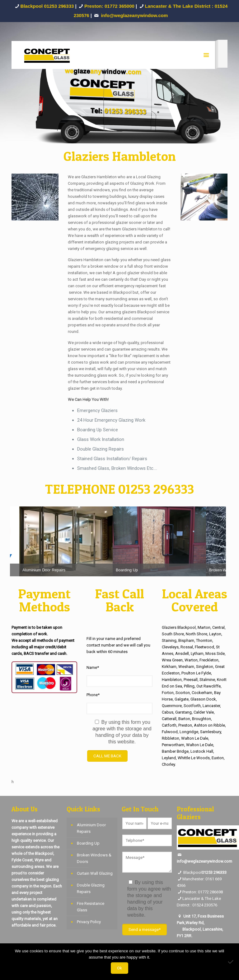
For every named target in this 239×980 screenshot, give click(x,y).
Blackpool (189, 872)
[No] (231, 962)
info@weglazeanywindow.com (204, 861)
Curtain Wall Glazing (95, 873)
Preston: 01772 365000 (109, 6)
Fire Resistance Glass (91, 907)
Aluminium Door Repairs (91, 828)
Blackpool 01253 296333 (47, 6)
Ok (119, 968)
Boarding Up (88, 843)
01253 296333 (214, 872)
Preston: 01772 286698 (203, 892)
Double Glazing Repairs (91, 888)
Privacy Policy (89, 922)
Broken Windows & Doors (94, 858)
